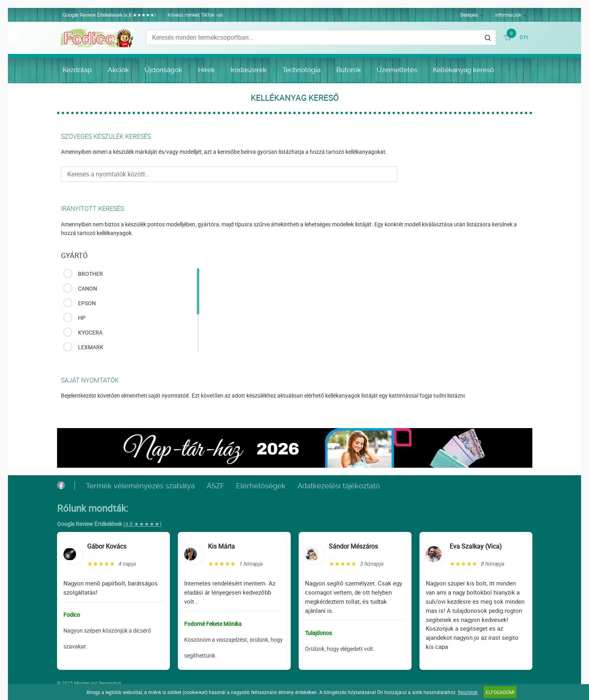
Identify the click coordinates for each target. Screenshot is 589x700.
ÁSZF (215, 486)
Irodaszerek (249, 70)
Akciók (118, 70)
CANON (88, 288)
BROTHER (91, 274)
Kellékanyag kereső (463, 70)
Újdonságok (163, 70)
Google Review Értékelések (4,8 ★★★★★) (109, 15)
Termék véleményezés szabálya (140, 486)
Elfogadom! (500, 692)
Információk (508, 15)
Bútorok (349, 70)
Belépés (469, 15)
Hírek (206, 70)
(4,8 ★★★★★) (142, 524)
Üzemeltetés (397, 70)
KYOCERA (90, 332)
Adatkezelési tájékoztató (339, 486)
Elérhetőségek (261, 486)
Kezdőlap (77, 70)
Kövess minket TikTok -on (195, 15)
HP (82, 318)
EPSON (87, 303)
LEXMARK (91, 347)
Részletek (468, 692)
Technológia (301, 70)
